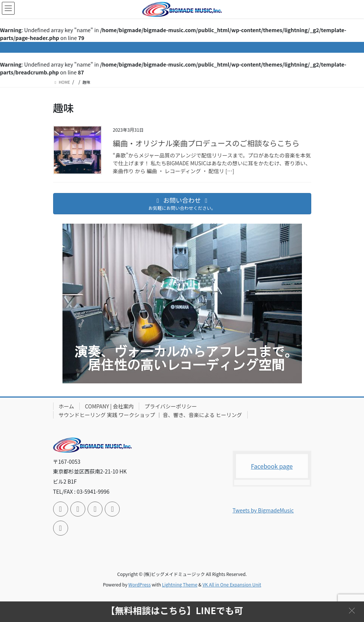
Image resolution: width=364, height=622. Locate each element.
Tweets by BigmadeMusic (263, 510)
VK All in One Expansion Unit (232, 584)
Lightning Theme (180, 584)
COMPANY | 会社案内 (109, 406)
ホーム (67, 406)
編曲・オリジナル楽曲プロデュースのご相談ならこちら (206, 143)
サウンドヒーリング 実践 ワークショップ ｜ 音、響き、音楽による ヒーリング (150, 415)
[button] (352, 610)
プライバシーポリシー (171, 406)
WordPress (140, 584)
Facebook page (272, 466)
